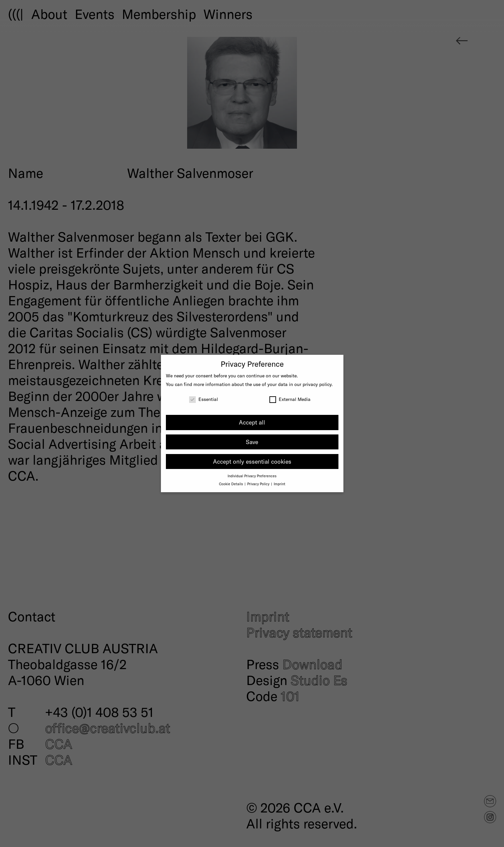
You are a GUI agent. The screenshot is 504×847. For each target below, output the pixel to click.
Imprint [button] (280, 484)
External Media (290, 399)
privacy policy (317, 384)
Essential (204, 399)
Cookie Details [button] (231, 484)
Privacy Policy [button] (259, 484)
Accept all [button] (252, 422)
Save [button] (252, 442)
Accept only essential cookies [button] (252, 461)
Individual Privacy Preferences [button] (252, 476)
